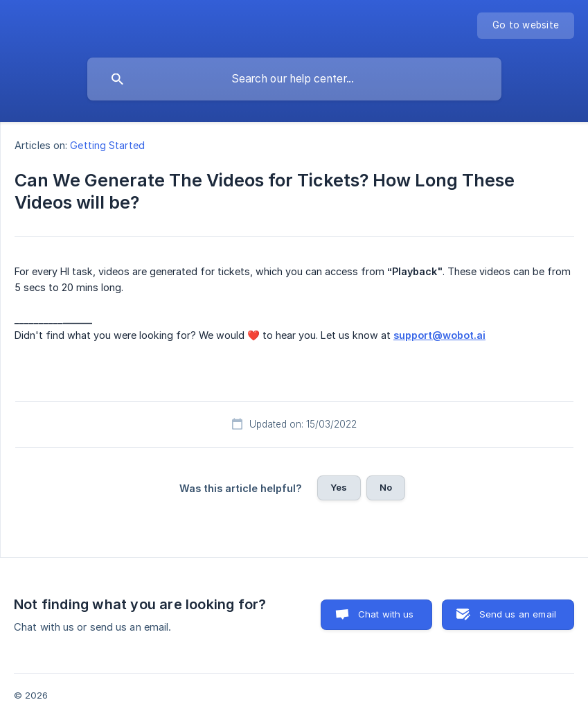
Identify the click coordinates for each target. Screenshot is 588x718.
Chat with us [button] (386, 614)
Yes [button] (339, 487)
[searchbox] (294, 79)
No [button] (386, 487)
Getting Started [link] (107, 145)
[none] (526, 26)
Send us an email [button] (518, 614)
